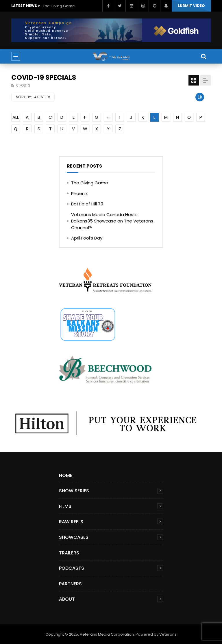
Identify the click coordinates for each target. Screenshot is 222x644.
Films (65, 506)
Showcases (74, 537)
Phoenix (79, 193)
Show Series (74, 491)
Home (66, 475)
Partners (70, 584)
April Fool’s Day (87, 238)
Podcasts (72, 568)
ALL (16, 117)
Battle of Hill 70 (87, 204)
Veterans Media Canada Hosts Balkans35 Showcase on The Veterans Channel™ (112, 221)
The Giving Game (59, 6)
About (67, 599)
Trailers (69, 553)
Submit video (191, 6)
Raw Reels (71, 522)
